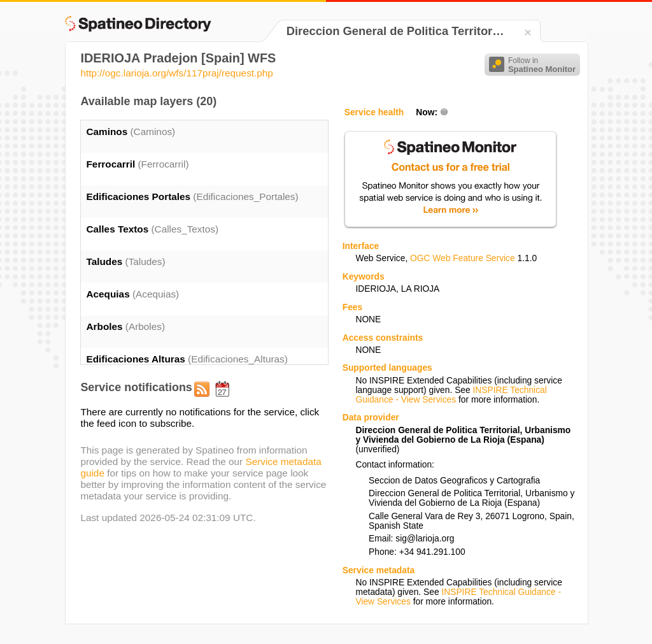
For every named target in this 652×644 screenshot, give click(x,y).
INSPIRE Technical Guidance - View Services (451, 395)
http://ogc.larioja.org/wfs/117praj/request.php (176, 73)
